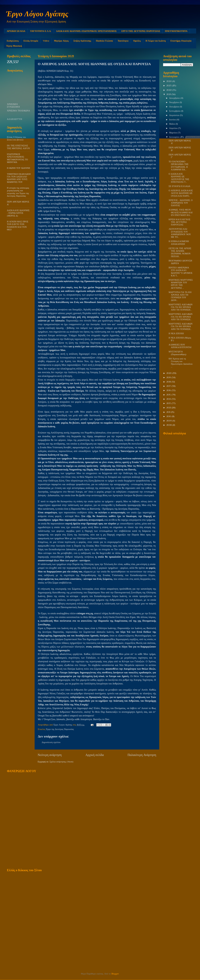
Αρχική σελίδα (95, 755)
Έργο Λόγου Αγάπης (37, 14)
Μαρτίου (174, 133)
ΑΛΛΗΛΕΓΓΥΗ (14, 119)
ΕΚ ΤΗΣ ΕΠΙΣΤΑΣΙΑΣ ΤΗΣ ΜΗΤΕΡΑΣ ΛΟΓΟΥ (18, 147)
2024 (169, 81)
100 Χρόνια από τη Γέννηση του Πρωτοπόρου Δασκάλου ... (181, 363)
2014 (169, 399)
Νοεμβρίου (174, 102)
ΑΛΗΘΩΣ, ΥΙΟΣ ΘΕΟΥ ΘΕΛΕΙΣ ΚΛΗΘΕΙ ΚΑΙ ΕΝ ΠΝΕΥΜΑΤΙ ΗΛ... (181, 212)
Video (46, 41)
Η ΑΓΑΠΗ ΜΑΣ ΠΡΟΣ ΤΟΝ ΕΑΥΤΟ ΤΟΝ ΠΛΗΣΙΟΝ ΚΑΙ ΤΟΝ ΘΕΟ (18, 226)
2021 (169, 94)
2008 (169, 425)
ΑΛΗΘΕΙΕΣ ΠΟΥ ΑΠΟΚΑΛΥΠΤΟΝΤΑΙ (180, 346)
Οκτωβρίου (175, 107)
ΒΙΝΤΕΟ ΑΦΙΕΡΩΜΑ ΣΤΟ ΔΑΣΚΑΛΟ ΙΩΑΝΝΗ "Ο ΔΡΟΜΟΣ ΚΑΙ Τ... (181, 272)
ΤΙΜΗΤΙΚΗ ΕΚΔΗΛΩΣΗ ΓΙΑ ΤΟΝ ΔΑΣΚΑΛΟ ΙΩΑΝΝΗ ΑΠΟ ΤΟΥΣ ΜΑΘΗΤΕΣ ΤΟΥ (19, 178)
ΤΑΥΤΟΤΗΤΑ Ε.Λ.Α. (41, 31)
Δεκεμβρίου (175, 98)
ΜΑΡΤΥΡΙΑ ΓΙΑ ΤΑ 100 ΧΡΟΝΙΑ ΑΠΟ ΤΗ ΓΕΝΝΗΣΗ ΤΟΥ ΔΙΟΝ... (180, 296)
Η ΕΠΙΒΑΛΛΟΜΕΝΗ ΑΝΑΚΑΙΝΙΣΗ (179, 243)
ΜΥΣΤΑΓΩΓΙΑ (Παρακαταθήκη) (177, 353)
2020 (169, 373)
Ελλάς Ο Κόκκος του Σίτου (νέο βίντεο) (16, 138)
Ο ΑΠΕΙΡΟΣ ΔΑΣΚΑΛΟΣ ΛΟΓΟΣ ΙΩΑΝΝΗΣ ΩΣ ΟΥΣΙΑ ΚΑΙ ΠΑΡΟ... (181, 193)
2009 (169, 421)
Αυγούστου (175, 115)
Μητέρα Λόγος (61, 41)
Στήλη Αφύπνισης (82, 41)
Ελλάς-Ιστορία (31, 41)
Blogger (115, 974)
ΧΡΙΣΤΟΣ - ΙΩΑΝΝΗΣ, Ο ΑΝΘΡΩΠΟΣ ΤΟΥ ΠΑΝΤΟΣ (181, 203)
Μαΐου (173, 124)
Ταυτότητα (123, 41)
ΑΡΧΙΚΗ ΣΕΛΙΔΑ (16, 31)
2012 (169, 408)
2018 (169, 382)
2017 (169, 386)
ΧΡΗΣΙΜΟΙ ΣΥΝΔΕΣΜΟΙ (13, 105)
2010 (169, 416)
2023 (169, 86)
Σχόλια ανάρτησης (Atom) (61, 762)
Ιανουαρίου (175, 137)
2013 (169, 403)
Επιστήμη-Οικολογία (181, 41)
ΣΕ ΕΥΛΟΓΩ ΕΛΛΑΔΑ (179, 186)
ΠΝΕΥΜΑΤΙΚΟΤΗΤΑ (176, 31)
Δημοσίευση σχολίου (51, 742)
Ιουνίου (173, 120)
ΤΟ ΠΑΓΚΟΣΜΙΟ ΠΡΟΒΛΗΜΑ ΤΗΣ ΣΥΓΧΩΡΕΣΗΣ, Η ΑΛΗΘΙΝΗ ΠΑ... (179, 166)
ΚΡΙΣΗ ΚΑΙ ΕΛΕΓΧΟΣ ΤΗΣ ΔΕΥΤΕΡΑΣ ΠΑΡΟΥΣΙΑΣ (179, 222)
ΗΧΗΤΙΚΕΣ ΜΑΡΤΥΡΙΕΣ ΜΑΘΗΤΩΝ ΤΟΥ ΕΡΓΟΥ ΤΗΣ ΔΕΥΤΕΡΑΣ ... (181, 284)
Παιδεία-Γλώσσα (104, 41)
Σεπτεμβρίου (175, 111)
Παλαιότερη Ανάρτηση (142, 755)
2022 (169, 90)
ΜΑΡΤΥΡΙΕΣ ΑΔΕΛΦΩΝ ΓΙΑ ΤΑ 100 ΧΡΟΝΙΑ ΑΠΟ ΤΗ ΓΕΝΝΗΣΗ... (181, 307)
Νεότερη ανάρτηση (50, 755)
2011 (169, 412)
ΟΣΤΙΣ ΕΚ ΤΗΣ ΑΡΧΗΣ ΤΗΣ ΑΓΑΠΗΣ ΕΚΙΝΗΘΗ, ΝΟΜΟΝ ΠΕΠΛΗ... (180, 252)
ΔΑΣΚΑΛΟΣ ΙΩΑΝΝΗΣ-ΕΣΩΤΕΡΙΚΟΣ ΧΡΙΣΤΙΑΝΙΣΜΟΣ (86, 31)
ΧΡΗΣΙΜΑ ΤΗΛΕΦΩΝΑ (18, 111)
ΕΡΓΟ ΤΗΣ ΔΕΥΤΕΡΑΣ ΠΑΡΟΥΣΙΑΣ (141, 31)
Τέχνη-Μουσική (14, 46)
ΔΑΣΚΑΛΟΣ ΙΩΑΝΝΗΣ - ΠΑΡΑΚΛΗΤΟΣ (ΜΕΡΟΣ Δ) (18, 213)
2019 (169, 377)
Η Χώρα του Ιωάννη (156, 41)
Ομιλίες (137, 41)
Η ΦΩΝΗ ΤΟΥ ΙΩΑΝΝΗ (18, 168)
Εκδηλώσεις (13, 41)
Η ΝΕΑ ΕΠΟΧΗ (176, 333)
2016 (169, 390)
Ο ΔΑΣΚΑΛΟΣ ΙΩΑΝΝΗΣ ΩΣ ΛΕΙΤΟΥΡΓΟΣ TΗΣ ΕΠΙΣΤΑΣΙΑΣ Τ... (179, 178)
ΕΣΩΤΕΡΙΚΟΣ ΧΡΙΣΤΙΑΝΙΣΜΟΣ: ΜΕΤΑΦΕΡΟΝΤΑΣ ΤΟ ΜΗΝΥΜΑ (17, 158)
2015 (169, 395)
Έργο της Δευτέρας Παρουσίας (60, 729)
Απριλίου (174, 128)
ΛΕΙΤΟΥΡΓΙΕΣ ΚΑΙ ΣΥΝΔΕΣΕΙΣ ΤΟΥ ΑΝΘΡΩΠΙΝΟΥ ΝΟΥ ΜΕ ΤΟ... (180, 233)
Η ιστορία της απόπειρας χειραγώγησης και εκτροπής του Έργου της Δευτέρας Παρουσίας (18, 192)
